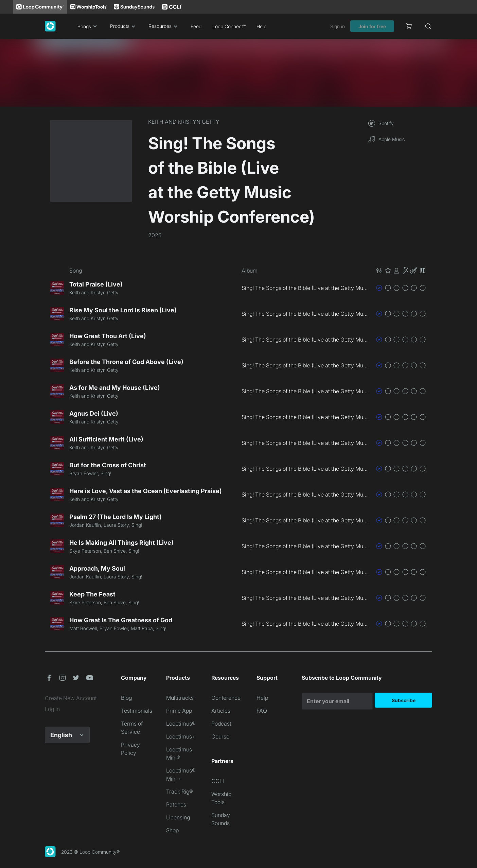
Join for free (372, 26)
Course (220, 736)
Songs (88, 26)
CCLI (218, 781)
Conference (226, 698)
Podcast (221, 724)
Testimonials (137, 711)
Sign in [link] (338, 26)
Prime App (179, 711)
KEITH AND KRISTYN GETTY (184, 122)
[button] (401, 271)
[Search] (428, 26)
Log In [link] (52, 709)
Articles (221, 711)
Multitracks (180, 698)
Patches (176, 804)
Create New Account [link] (71, 698)
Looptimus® (181, 724)
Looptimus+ (181, 736)
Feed (196, 26)
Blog (126, 698)
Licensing (178, 817)
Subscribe (404, 700)
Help (261, 26)
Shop (172, 830)
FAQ (262, 711)
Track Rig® (180, 792)
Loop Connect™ (229, 26)
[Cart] (409, 26)
